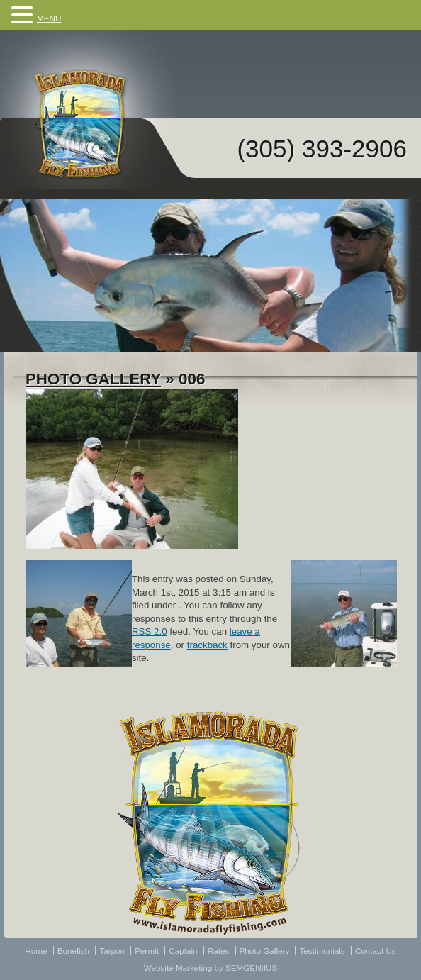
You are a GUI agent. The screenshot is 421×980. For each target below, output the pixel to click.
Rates (219, 951)
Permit (147, 951)
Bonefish (73, 951)
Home (36, 951)
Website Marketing (178, 968)
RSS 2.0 (150, 631)
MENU (49, 18)
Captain (183, 951)
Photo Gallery (93, 379)
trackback (207, 645)
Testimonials (322, 951)
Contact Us (376, 951)
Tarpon (112, 951)
